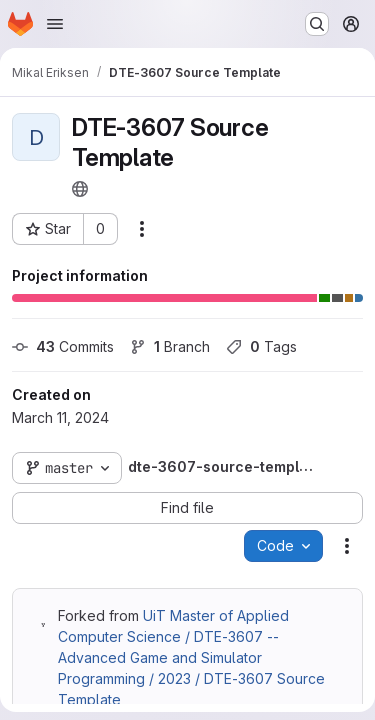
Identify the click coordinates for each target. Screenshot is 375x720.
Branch (170, 346)
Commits (63, 346)
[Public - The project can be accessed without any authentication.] (80, 189)
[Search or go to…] (317, 24)
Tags (261, 346)
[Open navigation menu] (55, 24)
